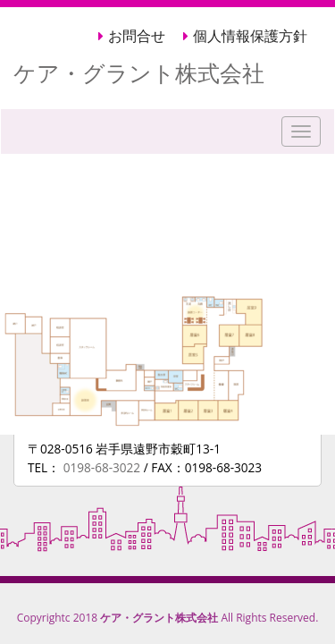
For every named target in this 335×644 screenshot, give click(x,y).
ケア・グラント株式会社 (139, 72)
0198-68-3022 (104, 467)
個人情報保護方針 (250, 36)
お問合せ (137, 36)
